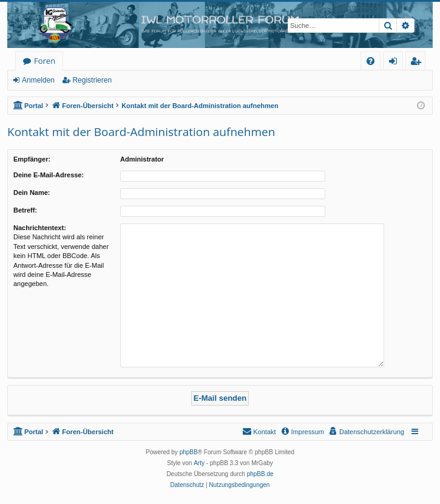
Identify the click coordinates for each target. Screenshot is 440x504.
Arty (199, 463)
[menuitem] (371, 61)
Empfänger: (32, 159)
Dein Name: (32, 192)
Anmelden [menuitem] (396, 63)
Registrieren (92, 80)
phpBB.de (260, 474)
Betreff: (25, 210)
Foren (45, 61)
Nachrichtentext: (40, 228)
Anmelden (38, 80)
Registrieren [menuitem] (418, 63)
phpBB (189, 452)
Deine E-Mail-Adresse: (49, 175)
